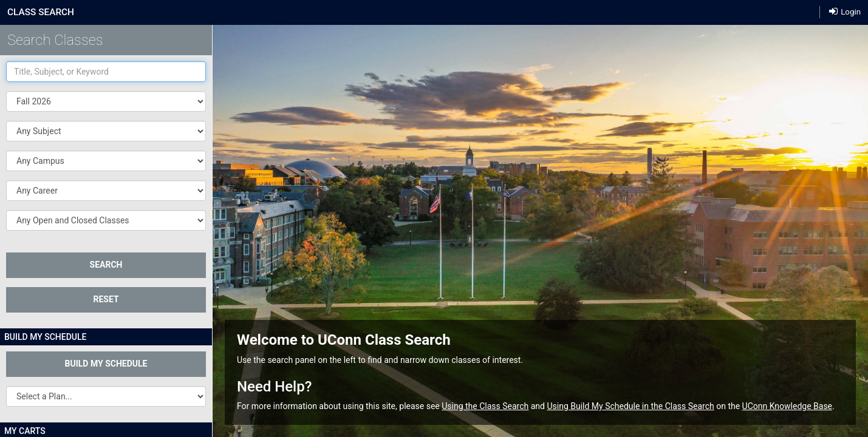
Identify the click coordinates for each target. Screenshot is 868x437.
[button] (106, 131)
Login (845, 12)
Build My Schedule (106, 364)
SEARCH (106, 265)
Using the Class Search (485, 406)
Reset (106, 299)
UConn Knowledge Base (787, 406)
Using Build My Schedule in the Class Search (630, 406)
